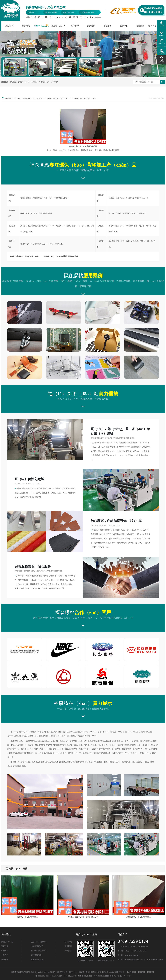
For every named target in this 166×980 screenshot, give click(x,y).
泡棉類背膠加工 (37, 946)
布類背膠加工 (36, 955)
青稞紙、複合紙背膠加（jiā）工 (59, 98)
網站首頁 (9, 26)
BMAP (151, 972)
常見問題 (68, 946)
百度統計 (132, 972)
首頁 (20, 98)
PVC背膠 (34, 82)
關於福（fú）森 (7, 942)
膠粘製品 (13, 82)
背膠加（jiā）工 (24, 82)
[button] (81, 74)
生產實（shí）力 (58, 26)
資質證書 (108, 26)
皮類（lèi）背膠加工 (39, 942)
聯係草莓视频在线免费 (157, 26)
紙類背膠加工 (39, 98)
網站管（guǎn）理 (110, 972)
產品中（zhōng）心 (42, 26)
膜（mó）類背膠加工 (39, 951)
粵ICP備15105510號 (93, 972)
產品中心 (28, 98)
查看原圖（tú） (88, 150)
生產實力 (5, 951)
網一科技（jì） (71, 972)
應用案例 (91, 26)
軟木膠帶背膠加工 (38, 960)
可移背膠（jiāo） (45, 82)
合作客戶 (75, 26)
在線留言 (140, 26)
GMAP (142, 972)
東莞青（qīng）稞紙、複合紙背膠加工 (63, 150)
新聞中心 (124, 26)
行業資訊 (68, 951)
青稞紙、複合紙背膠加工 (108, 150)
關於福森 (26, 26)
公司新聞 (68, 942)
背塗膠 (55, 82)
